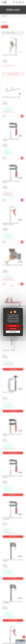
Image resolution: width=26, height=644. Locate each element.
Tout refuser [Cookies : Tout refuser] (13, 329)
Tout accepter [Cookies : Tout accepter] (13, 326)
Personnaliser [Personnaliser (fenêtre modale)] (13, 332)
